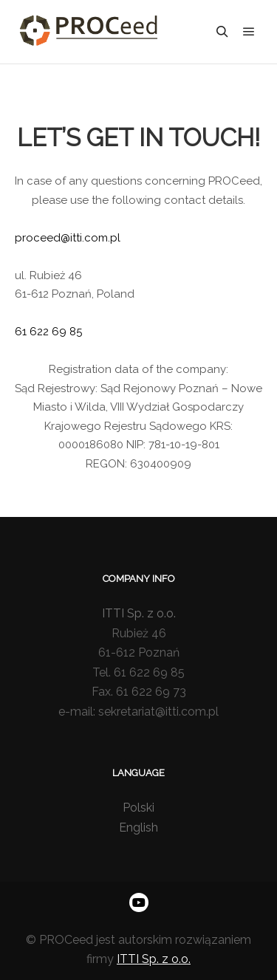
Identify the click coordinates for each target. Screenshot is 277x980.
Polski (138, 808)
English (138, 827)
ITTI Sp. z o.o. (139, 613)
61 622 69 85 (48, 332)
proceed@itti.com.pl (68, 238)
